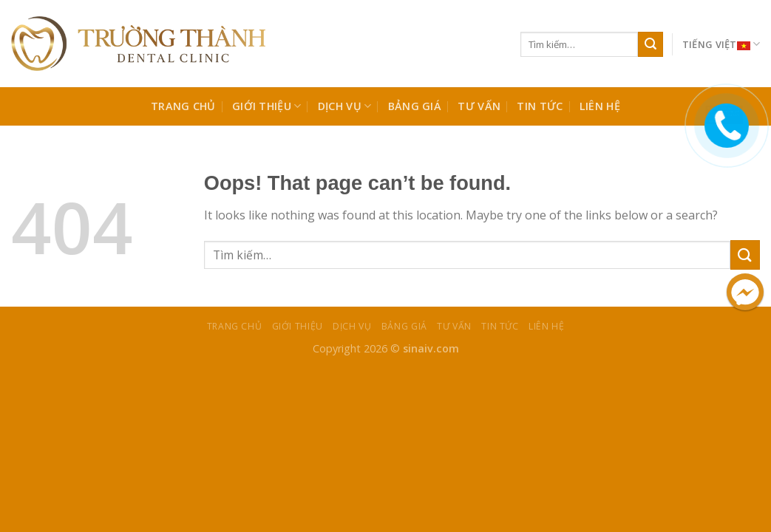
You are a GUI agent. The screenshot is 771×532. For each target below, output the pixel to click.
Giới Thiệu (266, 106)
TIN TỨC (540, 106)
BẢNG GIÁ (415, 106)
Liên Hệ (600, 106)
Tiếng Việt (721, 45)
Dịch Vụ (345, 106)
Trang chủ (183, 106)
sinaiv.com (431, 348)
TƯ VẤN (479, 106)
